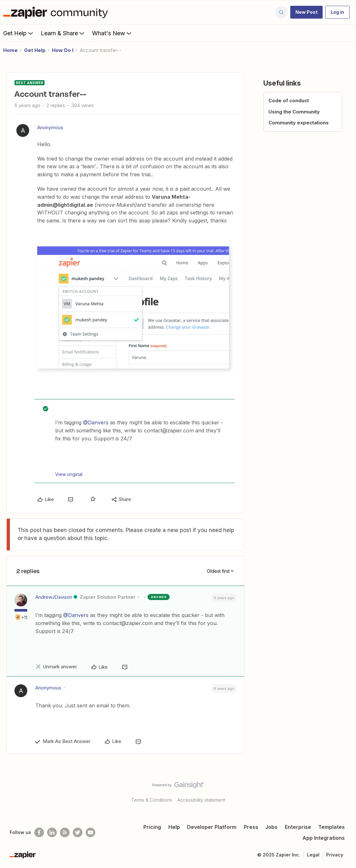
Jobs (271, 827)
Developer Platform (212, 827)
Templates (331, 827)
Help (174, 827)
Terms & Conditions (152, 800)
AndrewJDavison (54, 597)
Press (251, 827)
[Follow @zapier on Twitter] (78, 832)
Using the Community (294, 112)
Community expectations (299, 123)
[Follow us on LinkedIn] (52, 832)
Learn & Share (63, 33)
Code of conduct (289, 100)
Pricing (152, 827)
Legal (313, 855)
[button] (306, 12)
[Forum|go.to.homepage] (57, 12)
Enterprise (298, 827)
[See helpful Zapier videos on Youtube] (90, 832)
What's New (112, 33)
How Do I (63, 50)
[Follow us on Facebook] (39, 832)
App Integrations (324, 838)
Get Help (19, 33)
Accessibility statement (201, 800)
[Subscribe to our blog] (65, 832)
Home (10, 50)
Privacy (335, 855)
